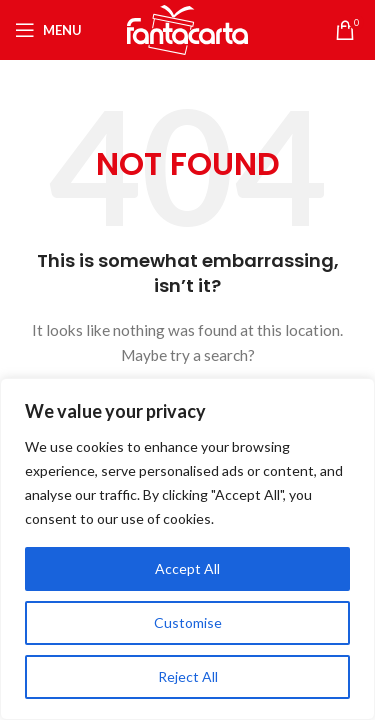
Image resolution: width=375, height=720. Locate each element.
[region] (187, 549)
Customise (188, 622)
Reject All (188, 676)
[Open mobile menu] (48, 30)
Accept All (187, 568)
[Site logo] (188, 28)
